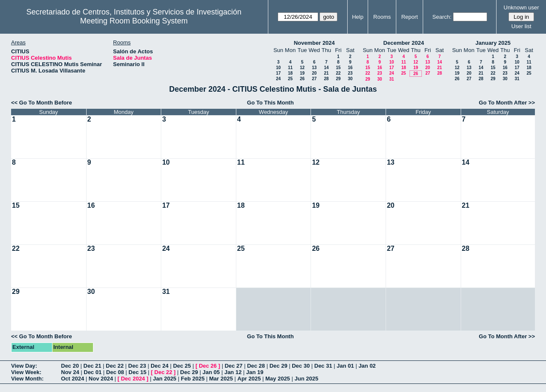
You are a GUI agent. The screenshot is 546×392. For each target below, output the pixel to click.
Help (358, 17)
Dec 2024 (133, 379)
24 (278, 79)
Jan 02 (367, 366)
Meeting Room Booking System (134, 21)
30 (350, 79)
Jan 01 (345, 366)
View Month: (27, 379)
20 (314, 73)
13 (314, 68)
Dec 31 (323, 366)
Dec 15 (137, 372)
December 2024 (404, 43)
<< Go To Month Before (42, 103)
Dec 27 (234, 366)
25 (290, 79)
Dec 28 (256, 366)
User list (521, 26)
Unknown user (521, 7)
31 (391, 79)
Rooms (382, 17)
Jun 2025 (306, 379)
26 (302, 79)
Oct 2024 (73, 379)
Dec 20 (70, 366)
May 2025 (278, 379)
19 (302, 73)
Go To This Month (270, 103)
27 (314, 79)
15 (338, 68)
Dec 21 (93, 366)
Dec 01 (93, 372)
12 (302, 68)
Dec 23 (137, 366)
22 (338, 73)
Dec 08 (115, 372)
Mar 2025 (221, 379)
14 (326, 68)
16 (350, 68)
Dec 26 (208, 366)
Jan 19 (255, 372)
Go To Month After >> (507, 103)
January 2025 (493, 43)
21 (326, 73)
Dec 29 (279, 366)
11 (290, 68)
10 (278, 68)
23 (350, 73)
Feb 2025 (193, 379)
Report (410, 17)
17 (278, 73)
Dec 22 (115, 366)
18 (290, 73)
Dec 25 (182, 366)
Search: (442, 17)
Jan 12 (233, 372)
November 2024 (314, 43)
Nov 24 (70, 372)
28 (326, 79)
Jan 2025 (164, 379)
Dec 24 (160, 366)
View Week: (26, 372)
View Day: (24, 366)
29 (338, 79)
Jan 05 (211, 372)
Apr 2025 (249, 379)
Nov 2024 (101, 379)
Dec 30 (301, 366)
